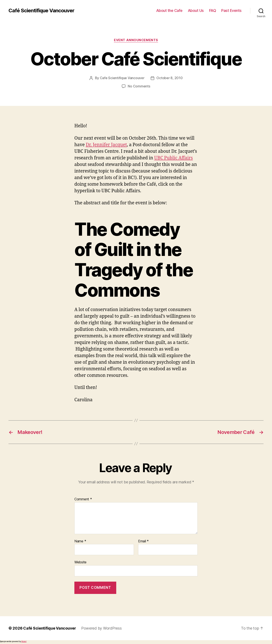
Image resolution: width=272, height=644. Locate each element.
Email (143, 541)
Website (80, 562)
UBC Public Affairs (174, 158)
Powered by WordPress (101, 628)
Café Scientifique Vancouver (41, 11)
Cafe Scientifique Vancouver (122, 78)
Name (80, 541)
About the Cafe (169, 11)
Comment (83, 499)
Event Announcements (136, 40)
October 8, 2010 (169, 78)
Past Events (231, 11)
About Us (196, 11)
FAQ (213, 11)
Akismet (24, 641)
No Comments (139, 86)
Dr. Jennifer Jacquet (106, 144)
